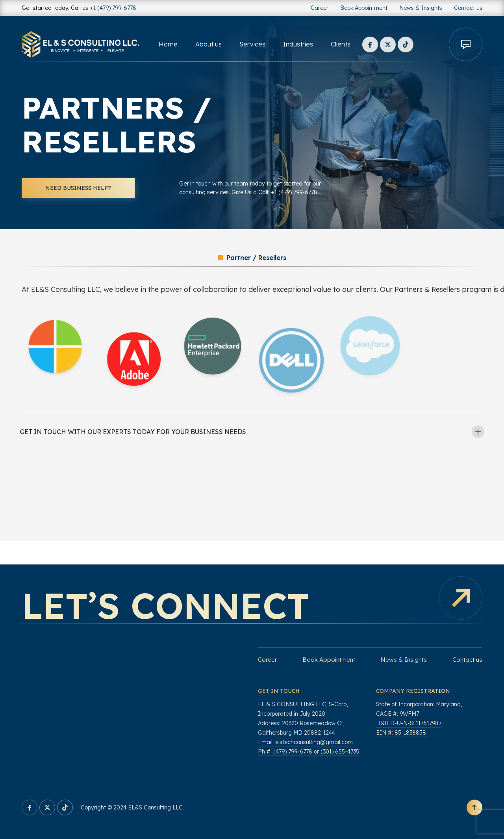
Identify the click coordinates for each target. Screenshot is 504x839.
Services (252, 44)
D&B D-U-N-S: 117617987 (409, 723)
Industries (298, 44)
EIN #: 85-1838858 (401, 733)
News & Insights (421, 8)
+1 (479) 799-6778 (113, 8)
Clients (341, 44)
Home (168, 44)
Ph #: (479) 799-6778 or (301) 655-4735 (309, 752)
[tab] (252, 432)
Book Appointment (364, 8)
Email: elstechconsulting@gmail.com (305, 742)
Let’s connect (166, 606)
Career (320, 8)
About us (208, 44)
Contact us (468, 8)
